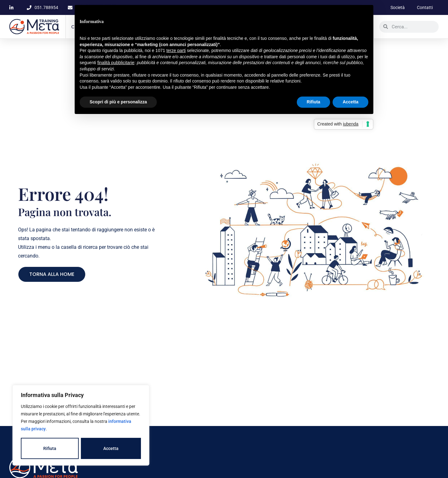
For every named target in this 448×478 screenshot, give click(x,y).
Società (397, 7)
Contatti (425, 7)
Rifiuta (50, 448)
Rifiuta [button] (314, 102)
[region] (81, 425)
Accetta (111, 448)
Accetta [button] (350, 102)
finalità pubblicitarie (116, 63)
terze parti (176, 50)
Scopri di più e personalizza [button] (118, 102)
